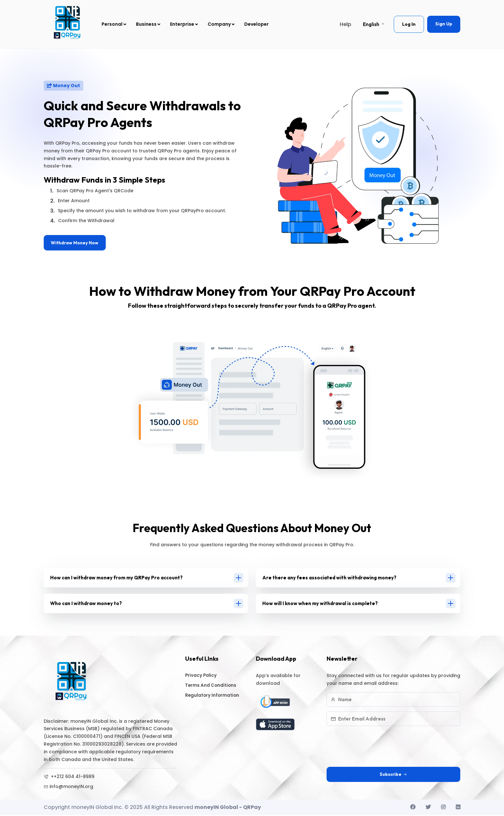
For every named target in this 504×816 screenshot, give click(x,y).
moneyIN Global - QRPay (228, 808)
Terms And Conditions (214, 687)
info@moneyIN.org (68, 788)
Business (148, 24)
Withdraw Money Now (76, 243)
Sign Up (444, 24)
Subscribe (393, 776)
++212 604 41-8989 (69, 778)
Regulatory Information (216, 697)
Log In (409, 24)
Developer (256, 24)
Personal (114, 24)
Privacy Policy (204, 677)
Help (346, 24)
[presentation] (375, 744)
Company (221, 24)
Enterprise (184, 24)
